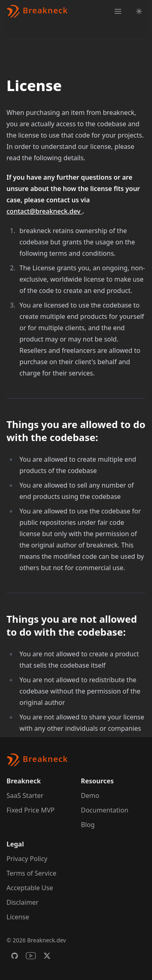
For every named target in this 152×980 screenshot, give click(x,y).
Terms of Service (31, 873)
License (18, 917)
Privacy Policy (27, 859)
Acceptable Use (30, 888)
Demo (90, 795)
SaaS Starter (25, 795)
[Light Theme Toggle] (139, 11)
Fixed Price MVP (31, 810)
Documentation (105, 810)
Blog (88, 825)
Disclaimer (22, 902)
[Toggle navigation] (118, 11)
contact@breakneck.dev (44, 211)
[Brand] (37, 11)
